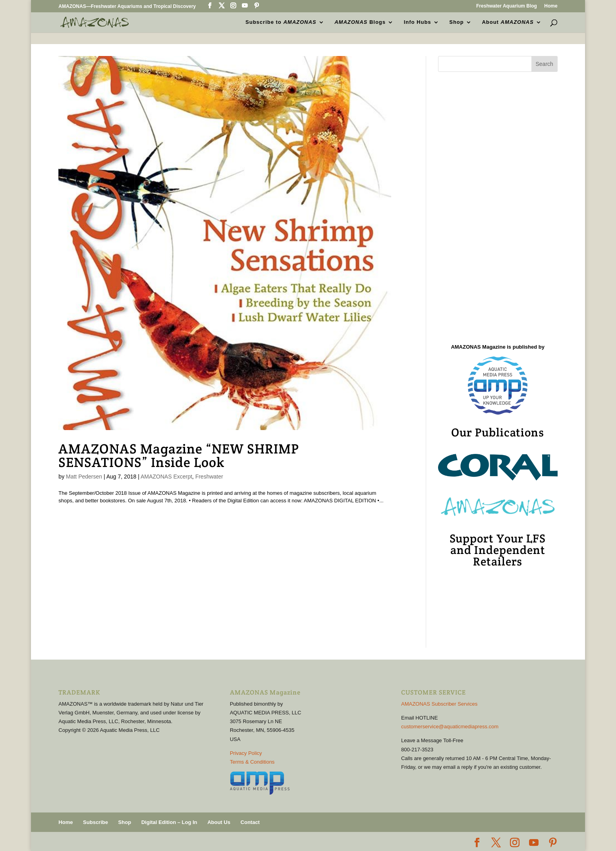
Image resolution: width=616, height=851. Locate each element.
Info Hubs (418, 22)
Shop (457, 22)
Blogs (360, 22)
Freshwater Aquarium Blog (507, 6)
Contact (250, 822)
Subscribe (96, 822)
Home (551, 6)
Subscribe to (281, 22)
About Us (219, 822)
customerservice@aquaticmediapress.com (450, 727)
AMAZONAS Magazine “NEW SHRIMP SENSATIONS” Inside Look (179, 455)
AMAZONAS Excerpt (166, 477)
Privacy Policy (246, 753)
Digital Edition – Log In (169, 822)
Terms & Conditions (252, 762)
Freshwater (209, 477)
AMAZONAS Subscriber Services (439, 704)
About (508, 22)
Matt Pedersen (84, 477)
